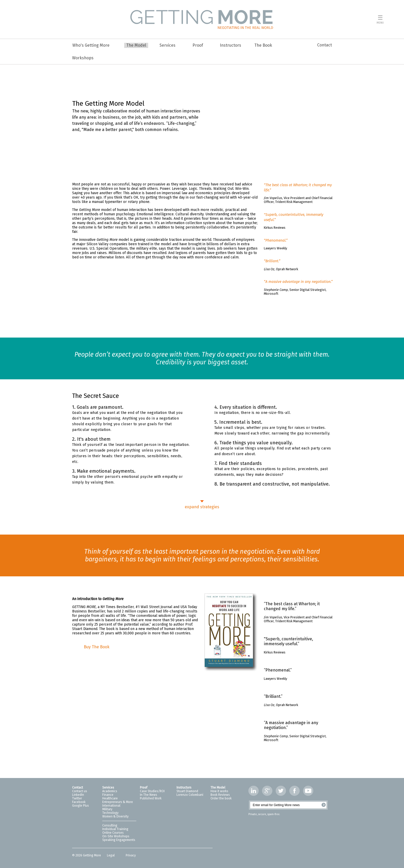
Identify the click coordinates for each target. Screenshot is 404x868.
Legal (111, 855)
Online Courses (113, 833)
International (111, 806)
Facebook (79, 802)
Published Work (151, 798)
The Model (136, 45)
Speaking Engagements (119, 840)
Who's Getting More (91, 45)
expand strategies (202, 507)
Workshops (83, 58)
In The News (149, 795)
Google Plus (81, 806)
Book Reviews (220, 795)
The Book (263, 45)
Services (167, 45)
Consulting (110, 825)
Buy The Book (97, 647)
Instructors (230, 45)
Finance (108, 795)
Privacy (131, 855)
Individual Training (115, 829)
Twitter (77, 798)
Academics (110, 791)
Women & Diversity (115, 816)
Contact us (80, 791)
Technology (110, 813)
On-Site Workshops (116, 836)
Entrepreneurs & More (118, 802)
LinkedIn (78, 795)
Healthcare (110, 798)
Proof (198, 45)
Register (324, 805)
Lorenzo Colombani (190, 795)
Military (107, 809)
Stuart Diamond (187, 791)
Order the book (221, 798)
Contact (325, 45)
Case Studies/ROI (152, 791)
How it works (219, 791)
